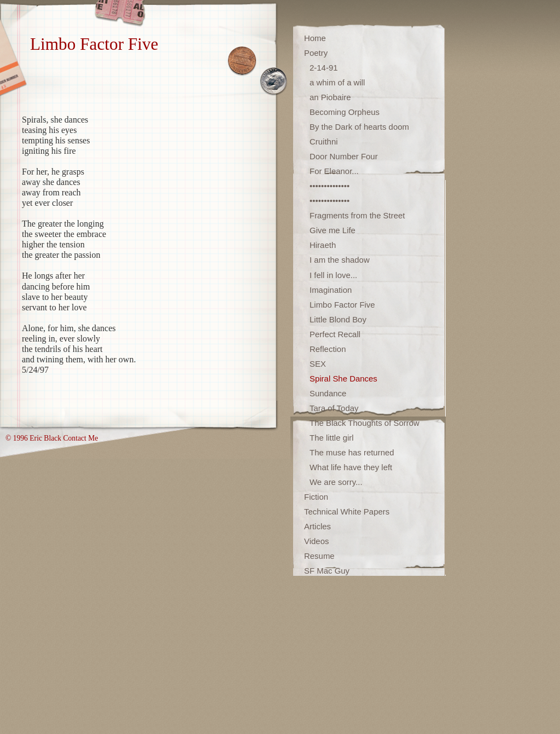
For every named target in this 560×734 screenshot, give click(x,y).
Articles (317, 526)
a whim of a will (337, 82)
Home (315, 38)
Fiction (316, 497)
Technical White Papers (347, 512)
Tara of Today (334, 408)
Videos (316, 541)
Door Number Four (344, 156)
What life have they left (351, 467)
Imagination (331, 290)
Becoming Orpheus (345, 112)
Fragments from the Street (357, 215)
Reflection (328, 349)
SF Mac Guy (327, 571)
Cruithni (324, 141)
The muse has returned (352, 452)
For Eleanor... (334, 171)
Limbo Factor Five (342, 305)
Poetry (316, 53)
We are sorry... (336, 482)
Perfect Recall (335, 334)
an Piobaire (330, 97)
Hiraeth (323, 245)
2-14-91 (324, 68)
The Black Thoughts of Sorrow (364, 423)
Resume (319, 556)
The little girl (332, 438)
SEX (318, 364)
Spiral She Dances (343, 378)
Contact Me (80, 438)
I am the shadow (340, 260)
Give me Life (332, 230)
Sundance (328, 393)
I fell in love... (333, 275)
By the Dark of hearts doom (359, 127)
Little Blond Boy (338, 319)
